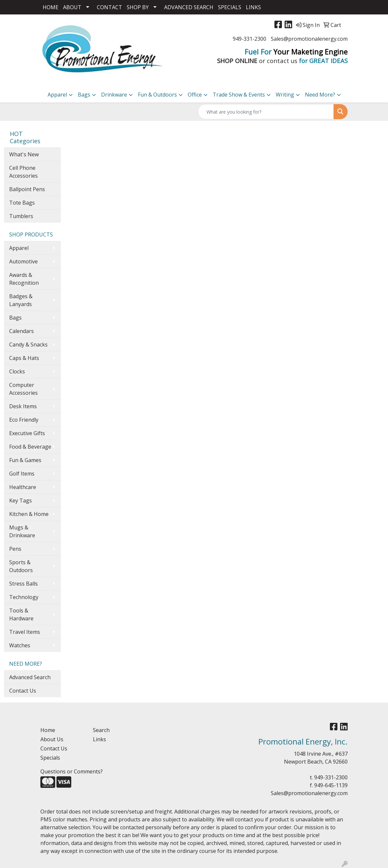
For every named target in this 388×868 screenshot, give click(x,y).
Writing (285, 95)
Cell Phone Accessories (23, 172)
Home (48, 730)
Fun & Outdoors (157, 95)
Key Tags (21, 501)
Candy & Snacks (28, 345)
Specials (50, 758)
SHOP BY (138, 7)
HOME (51, 7)
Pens (15, 549)
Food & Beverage (30, 447)
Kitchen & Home (29, 514)
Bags (84, 95)
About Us (52, 739)
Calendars (22, 331)
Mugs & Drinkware (22, 531)
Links (99, 739)
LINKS (253, 7)
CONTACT (109, 7)
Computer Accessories (23, 389)
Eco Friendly (24, 420)
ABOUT (72, 7)
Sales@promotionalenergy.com (309, 39)
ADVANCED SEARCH (189, 7)
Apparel (57, 95)
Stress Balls (23, 584)
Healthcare (23, 487)
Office (195, 95)
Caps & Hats (24, 358)
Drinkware (114, 95)
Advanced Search (30, 677)
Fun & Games (25, 460)
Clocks (17, 371)
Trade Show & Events (239, 95)
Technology (24, 597)
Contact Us (23, 691)
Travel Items (25, 632)
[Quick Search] (266, 112)
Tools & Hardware (21, 614)
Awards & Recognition (24, 279)
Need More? (320, 95)
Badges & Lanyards (21, 300)
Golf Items (22, 474)
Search (101, 730)
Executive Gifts (27, 433)
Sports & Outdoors (21, 566)
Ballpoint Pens (27, 189)
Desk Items (23, 406)
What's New (24, 154)
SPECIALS (230, 7)
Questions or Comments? (72, 771)
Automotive (23, 261)
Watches (20, 645)
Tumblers (21, 216)
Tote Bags (22, 203)
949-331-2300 (249, 39)
